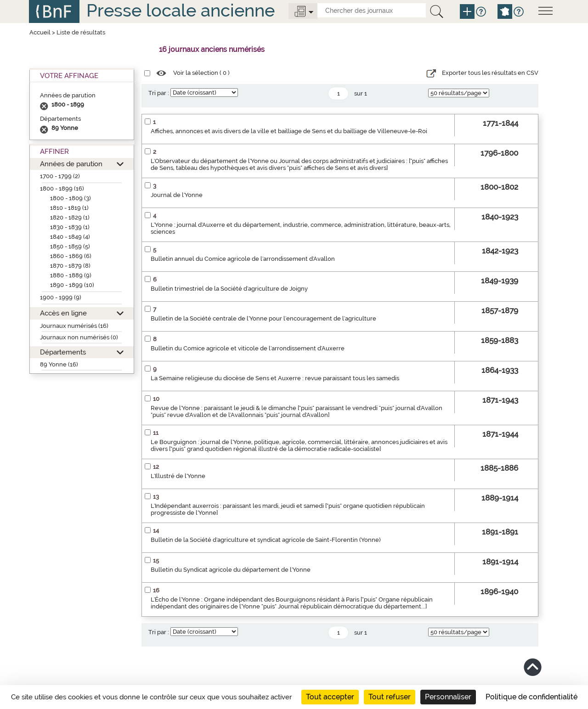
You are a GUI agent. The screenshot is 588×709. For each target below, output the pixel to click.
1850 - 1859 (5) (70, 246)
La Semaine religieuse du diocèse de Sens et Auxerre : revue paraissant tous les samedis (275, 378)
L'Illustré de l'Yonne (178, 476)
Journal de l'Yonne (177, 195)
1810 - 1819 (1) (69, 208)
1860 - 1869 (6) (71, 256)
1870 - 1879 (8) (70, 266)
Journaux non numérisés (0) (79, 337)
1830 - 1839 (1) (70, 227)
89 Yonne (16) (59, 364)
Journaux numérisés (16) (74, 326)
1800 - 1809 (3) (71, 198)
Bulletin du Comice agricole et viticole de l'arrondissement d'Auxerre (248, 348)
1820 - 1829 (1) (70, 217)
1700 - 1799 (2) (60, 176)
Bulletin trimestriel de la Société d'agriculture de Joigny (229, 289)
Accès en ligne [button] (63, 313)
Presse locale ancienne (181, 10)
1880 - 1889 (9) (71, 275)
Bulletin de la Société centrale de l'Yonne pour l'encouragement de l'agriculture (263, 318)
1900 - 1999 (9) (61, 297)
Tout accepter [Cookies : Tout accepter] (330, 697)
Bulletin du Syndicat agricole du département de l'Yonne (231, 570)
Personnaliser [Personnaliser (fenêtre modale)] (448, 697)
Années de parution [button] (71, 164)
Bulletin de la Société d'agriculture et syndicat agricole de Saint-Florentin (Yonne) (266, 540)
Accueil (40, 32)
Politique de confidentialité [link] (531, 697)
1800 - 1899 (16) (62, 189)
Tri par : (159, 93)
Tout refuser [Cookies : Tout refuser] (390, 697)
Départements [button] (63, 352)
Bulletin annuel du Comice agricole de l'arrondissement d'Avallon (243, 259)
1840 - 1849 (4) (70, 237)
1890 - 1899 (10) (72, 285)
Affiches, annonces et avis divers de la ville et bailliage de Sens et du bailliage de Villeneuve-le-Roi (289, 131)
